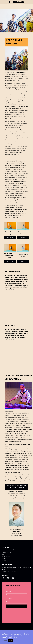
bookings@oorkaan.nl (22, 481)
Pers (3, 554)
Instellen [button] (4, 640)
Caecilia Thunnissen (7, 552)
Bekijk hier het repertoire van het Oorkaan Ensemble (17, 487)
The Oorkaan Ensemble (8, 550)
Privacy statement (6, 556)
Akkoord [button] (10, 640)
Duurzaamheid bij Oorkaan (9, 571)
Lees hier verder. (10, 290)
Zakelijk (4, 558)
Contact (4, 560)
